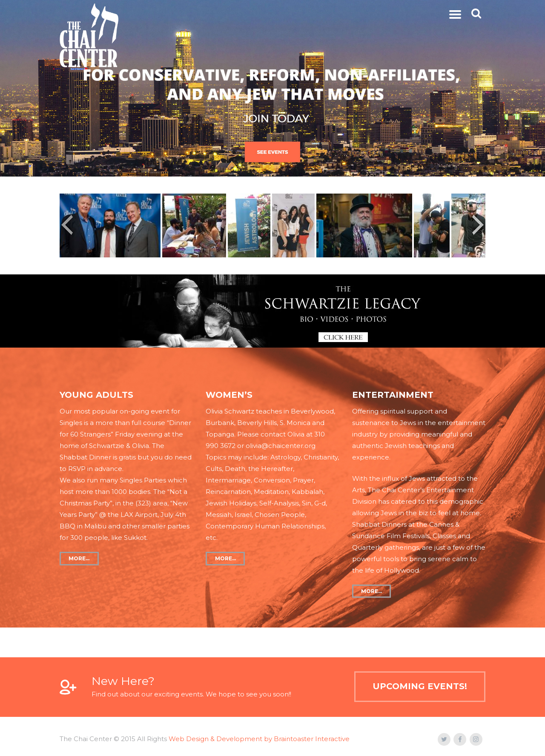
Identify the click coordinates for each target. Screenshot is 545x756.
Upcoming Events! (420, 686)
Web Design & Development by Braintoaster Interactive (259, 739)
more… (79, 558)
